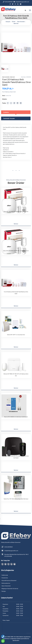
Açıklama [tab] (6, 112)
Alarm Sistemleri (6, 586)
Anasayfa (8, 22)
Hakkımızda (4, 575)
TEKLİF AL (8, 89)
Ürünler (14, 22)
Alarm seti (16, 23)
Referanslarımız (6, 583)
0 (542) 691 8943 (9, 2)
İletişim (3, 591)
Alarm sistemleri (21, 22)
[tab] (5, 68)
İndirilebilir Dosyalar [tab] (9, 118)
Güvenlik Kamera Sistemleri (9, 580)
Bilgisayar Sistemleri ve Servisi (10, 589)
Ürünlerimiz (4, 578)
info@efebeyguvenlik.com (22, 2)
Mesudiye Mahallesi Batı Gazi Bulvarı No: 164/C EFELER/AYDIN (15, 555)
